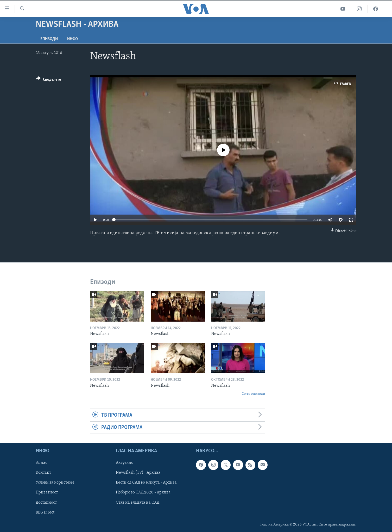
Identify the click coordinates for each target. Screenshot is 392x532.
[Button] (48, 80)
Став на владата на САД (138, 503)
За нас (41, 463)
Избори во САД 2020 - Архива (143, 493)
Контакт (43, 473)
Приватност (47, 493)
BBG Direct (45, 512)
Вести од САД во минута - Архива (146, 483)
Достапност (46, 503)
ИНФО (72, 39)
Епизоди (49, 39)
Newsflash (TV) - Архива (138, 473)
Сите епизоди (254, 394)
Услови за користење (55, 483)
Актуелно (125, 463)
